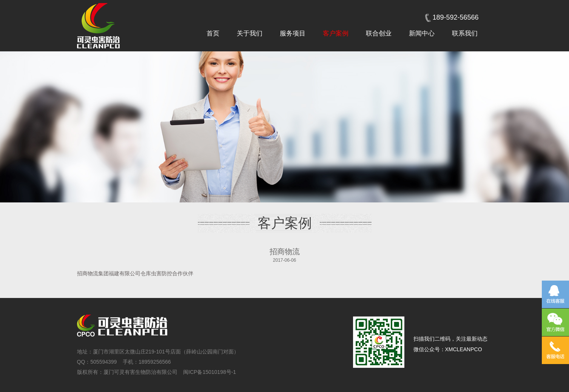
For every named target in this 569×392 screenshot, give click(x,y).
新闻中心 (422, 33)
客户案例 (336, 33)
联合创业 (379, 33)
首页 (213, 33)
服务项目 (293, 33)
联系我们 (465, 33)
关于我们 (250, 33)
